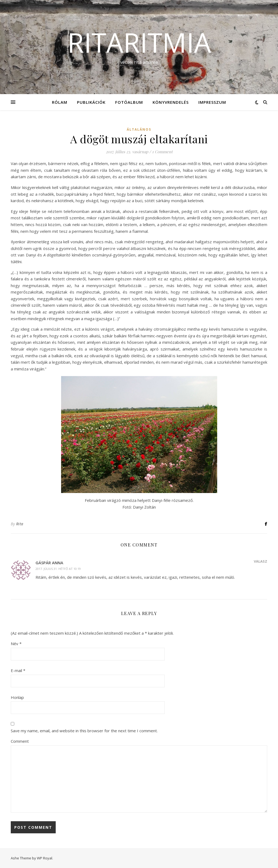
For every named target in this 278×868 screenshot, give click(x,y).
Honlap (17, 697)
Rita (20, 524)
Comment (20, 741)
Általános (139, 129)
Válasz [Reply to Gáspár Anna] (261, 561)
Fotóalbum (129, 102)
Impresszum (212, 102)
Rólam (60, 102)
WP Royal (45, 858)
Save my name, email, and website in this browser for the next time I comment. (84, 731)
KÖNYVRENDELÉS (171, 102)
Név (16, 644)
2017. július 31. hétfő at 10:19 (58, 569)
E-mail (18, 670)
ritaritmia (139, 42)
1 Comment (162, 152)
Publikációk (91, 102)
